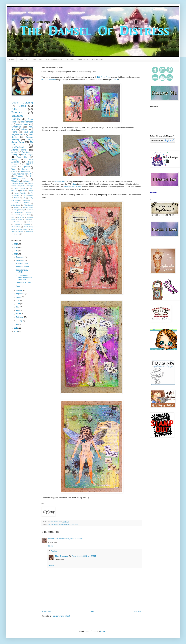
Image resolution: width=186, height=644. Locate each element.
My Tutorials (97, 60)
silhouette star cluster (72, 187)
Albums (14, 152)
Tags (13, 169)
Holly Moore (53, 539)
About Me (23, 60)
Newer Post (47, 612)
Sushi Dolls (18, 212)
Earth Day (21, 217)
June (18, 304)
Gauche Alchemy (49, 80)
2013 (16, 251)
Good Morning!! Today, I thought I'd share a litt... (24, 277)
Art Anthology (18, 215)
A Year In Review (20, 203)
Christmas (16, 127)
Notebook (28, 220)
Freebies (70, 60)
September (21, 294)
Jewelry (14, 159)
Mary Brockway (55, 522)
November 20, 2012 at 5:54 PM (84, 556)
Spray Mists (74, 524)
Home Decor (22, 124)
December (20, 257)
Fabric (14, 132)
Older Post (137, 612)
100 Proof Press (104, 77)
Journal (20, 220)
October (19, 290)
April (18, 310)
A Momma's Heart (23, 267)
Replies (54, 551)
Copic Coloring (22, 103)
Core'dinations (28, 196)
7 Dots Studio (29, 212)
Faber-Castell (28, 205)
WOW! (23, 191)
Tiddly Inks (30, 232)
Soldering (20, 176)
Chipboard (26, 167)
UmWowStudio (18, 147)
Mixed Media (65, 524)
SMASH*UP (26, 200)
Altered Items (19, 150)
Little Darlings (20, 188)
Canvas (14, 172)
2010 (16, 328)
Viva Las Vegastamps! (22, 133)
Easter (17, 198)
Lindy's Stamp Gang (22, 141)
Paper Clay (22, 157)
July (18, 300)
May (18, 307)
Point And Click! (22, 263)
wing (74, 184)
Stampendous (16, 227)
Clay (13, 217)
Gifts (14, 109)
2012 (16, 254)
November (20, 260)
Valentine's (16, 181)
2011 (16, 325)
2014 (16, 248)
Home (12, 60)
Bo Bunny (28, 215)
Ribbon (25, 129)
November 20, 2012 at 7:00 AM (71, 539)
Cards (22, 106)
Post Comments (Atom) (61, 616)
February (20, 317)
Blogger (103, 631)
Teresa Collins (23, 229)
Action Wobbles (21, 193)
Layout (17, 208)
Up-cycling (17, 234)
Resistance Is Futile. (23, 283)
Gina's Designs (27, 155)
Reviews (27, 224)
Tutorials (17, 112)
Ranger (30, 191)
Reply (51, 546)
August (19, 297)
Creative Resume (54, 60)
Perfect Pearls (28, 208)
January (19, 321)
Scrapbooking (19, 210)
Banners (25, 169)
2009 (16, 331)
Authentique (16, 205)
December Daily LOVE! (22, 271)
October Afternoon (17, 222)
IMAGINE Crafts (17, 184)
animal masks (61, 181)
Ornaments (26, 172)
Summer (30, 210)
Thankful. (19, 286)
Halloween (27, 181)
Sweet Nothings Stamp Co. (22, 174)
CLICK (116, 80)
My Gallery (83, 60)
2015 (16, 244)
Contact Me (37, 60)
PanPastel (30, 222)
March (19, 314)
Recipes (17, 224)
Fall (24, 198)
